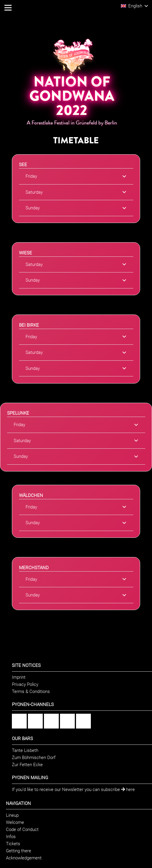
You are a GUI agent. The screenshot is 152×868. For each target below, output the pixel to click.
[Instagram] (35, 721)
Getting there (19, 851)
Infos (11, 837)
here (128, 790)
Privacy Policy (25, 684)
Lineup (12, 815)
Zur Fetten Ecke (27, 765)
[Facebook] (19, 721)
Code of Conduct (22, 830)
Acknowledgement (24, 858)
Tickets (13, 844)
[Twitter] (83, 721)
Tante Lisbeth (25, 750)
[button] (134, 6)
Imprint (19, 677)
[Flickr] (51, 721)
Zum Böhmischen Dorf (34, 758)
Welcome (15, 822)
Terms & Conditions (31, 691)
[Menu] (8, 8)
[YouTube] (67, 721)
